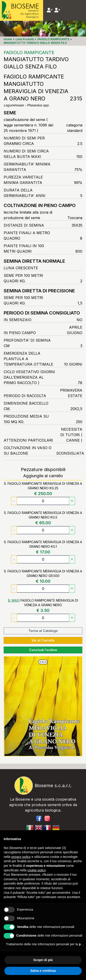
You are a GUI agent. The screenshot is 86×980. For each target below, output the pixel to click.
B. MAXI (14, 600)
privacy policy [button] (21, 857)
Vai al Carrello (43, 640)
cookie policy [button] (37, 870)
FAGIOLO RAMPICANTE (29, 52)
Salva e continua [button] (43, 971)
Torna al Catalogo (43, 631)
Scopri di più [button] (43, 960)
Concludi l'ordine (43, 650)
